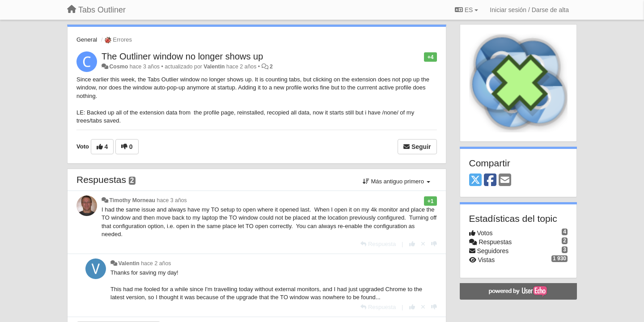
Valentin (214, 67)
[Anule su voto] (423, 244)
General (87, 40)
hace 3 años (172, 200)
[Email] (505, 180)
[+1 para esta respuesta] (412, 244)
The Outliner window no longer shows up (182, 56)
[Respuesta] (378, 244)
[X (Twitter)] (475, 180)
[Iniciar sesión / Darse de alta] (529, 10)
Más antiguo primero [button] (396, 181)
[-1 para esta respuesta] (434, 244)
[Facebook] (490, 180)
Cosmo (119, 67)
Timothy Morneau (132, 200)
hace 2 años (156, 263)
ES (466, 10)
